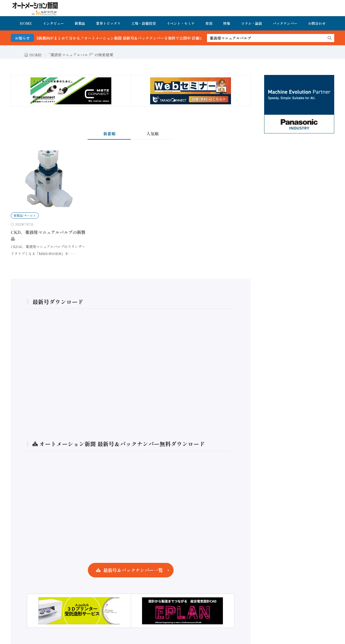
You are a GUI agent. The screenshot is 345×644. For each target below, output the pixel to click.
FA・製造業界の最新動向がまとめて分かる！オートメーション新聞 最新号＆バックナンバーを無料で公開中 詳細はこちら (117, 38)
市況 (209, 23)
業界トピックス (108, 23)
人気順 (152, 134)
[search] (330, 38)
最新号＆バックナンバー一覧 (133, 570)
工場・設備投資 (144, 23)
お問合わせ (317, 23)
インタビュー (53, 23)
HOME (26, 23)
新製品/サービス (25, 215)
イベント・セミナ (181, 23)
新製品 (80, 23)
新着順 (109, 134)
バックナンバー (285, 23)
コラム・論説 (251, 23)
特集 (227, 23)
